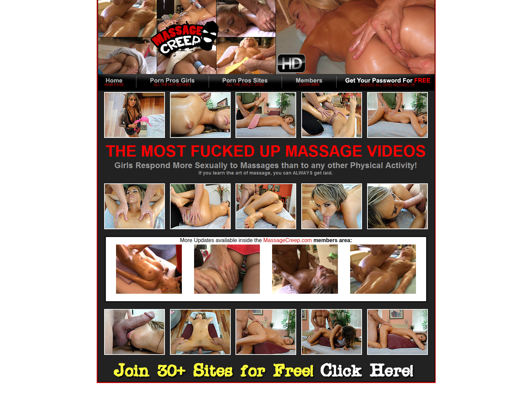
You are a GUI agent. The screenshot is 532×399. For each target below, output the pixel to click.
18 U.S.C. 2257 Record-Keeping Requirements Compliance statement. (266, 397)
